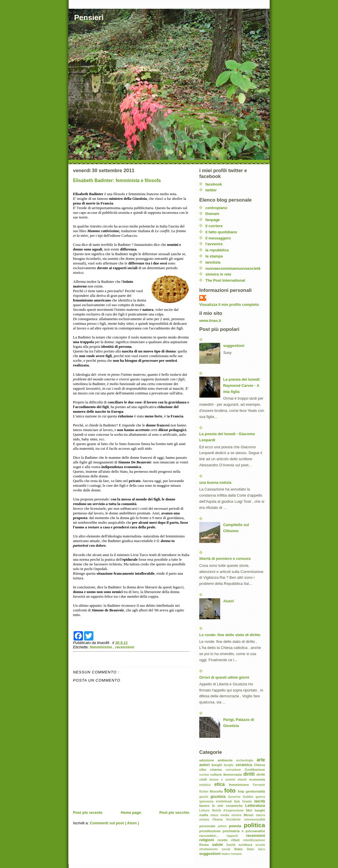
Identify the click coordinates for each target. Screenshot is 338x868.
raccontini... (213, 836)
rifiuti (237, 840)
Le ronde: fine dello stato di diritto (230, 635)
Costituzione (255, 769)
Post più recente (88, 813)
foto (231, 790)
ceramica (245, 765)
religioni (208, 840)
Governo (235, 797)
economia (257, 779)
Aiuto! (229, 601)
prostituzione (211, 831)
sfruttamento (210, 849)
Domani (212, 214)
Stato (240, 849)
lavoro (206, 806)
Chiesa (259, 765)
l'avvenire (214, 244)
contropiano (216, 208)
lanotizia (213, 262)
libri (250, 810)
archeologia (246, 760)
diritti (250, 774)
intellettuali (225, 801)
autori (205, 765)
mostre (238, 815)
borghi (218, 765)
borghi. (230, 765)
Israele (248, 801)
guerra (260, 797)
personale (209, 826)
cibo (205, 769)
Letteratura (255, 806)
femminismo (102, 647)
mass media (221, 815)
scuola (260, 845)
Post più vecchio (174, 813)
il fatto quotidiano (221, 232)
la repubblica (217, 250)
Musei (250, 815)
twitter (211, 190)
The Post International (225, 280)
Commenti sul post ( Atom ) (114, 823)
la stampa (214, 256)
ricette (224, 840)
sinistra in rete (218, 274)
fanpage (213, 220)
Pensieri (89, 17)
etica (222, 784)
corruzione (235, 770)
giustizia (219, 796)
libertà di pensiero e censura (225, 559)
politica (254, 825)
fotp (242, 791)
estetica (207, 785)
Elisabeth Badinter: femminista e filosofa (117, 180)
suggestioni (234, 346)
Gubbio (249, 797)
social (228, 849)
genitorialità (255, 791)
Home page (131, 813)
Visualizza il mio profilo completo (229, 305)
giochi (205, 797)
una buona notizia (215, 482)
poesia (237, 826)
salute (219, 845)
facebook (214, 184)
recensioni (125, 647)
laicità (260, 801)
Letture (206, 810)
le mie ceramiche (229, 806)
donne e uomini (224, 780)
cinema (218, 769)
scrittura (247, 845)
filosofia (217, 791)
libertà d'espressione (229, 810)
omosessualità (255, 820)
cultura (217, 774)
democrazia (233, 774)
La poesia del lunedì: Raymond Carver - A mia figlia (242, 386)
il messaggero (218, 238)
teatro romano (232, 854)
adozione (208, 760)
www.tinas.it (210, 321)
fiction (204, 792)
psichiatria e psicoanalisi (244, 831)
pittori (223, 826)
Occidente (235, 820)
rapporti (236, 836)
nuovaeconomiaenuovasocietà (233, 268)
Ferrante (259, 785)
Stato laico (256, 849)
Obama (219, 820)
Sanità (232, 845)
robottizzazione (254, 840)
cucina (205, 775)
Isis (238, 801)
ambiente (227, 760)
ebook (243, 780)
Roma (206, 845)
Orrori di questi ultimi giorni (224, 677)
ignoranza (208, 801)
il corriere (214, 226)
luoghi (260, 810)
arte (261, 760)
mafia (205, 815)
